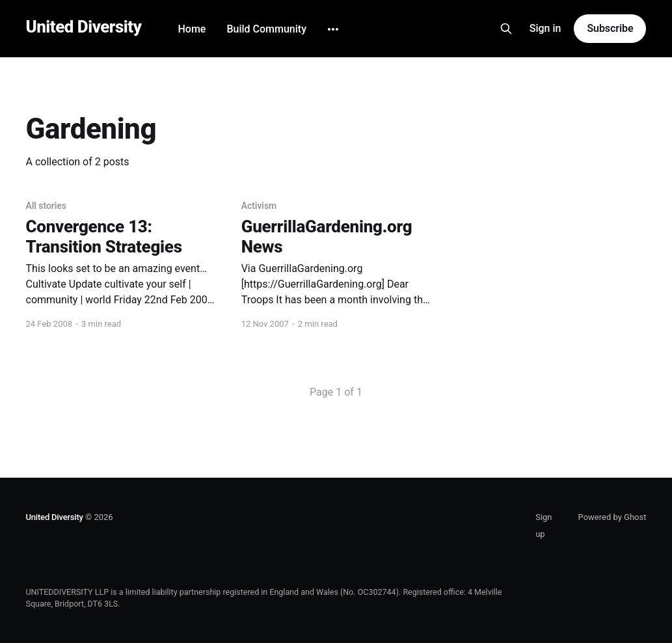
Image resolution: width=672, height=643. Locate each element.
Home (192, 29)
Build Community (266, 29)
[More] (333, 29)
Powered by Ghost (612, 517)
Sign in (545, 28)
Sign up (544, 526)
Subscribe (610, 28)
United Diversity (84, 27)
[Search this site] (506, 29)
